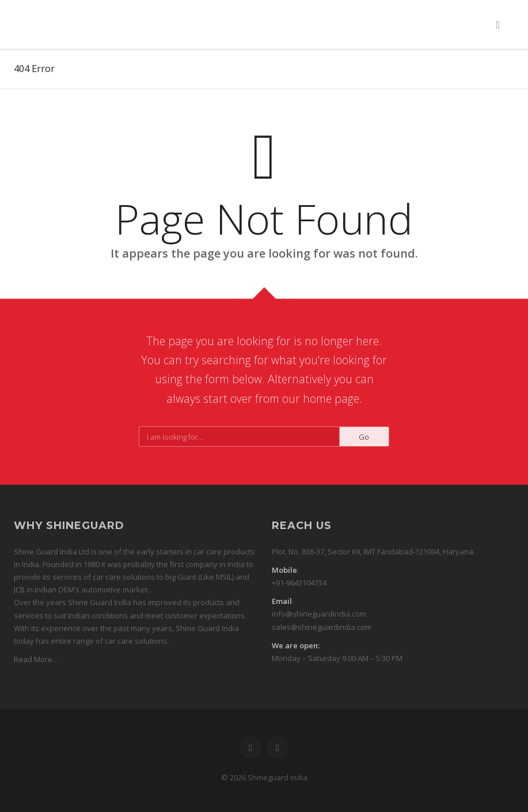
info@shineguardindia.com (319, 614)
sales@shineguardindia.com (322, 627)
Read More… (36, 659)
